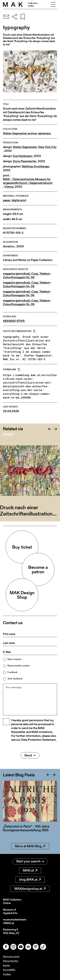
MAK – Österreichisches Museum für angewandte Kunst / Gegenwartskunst (28, 181)
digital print (19, 200)
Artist (8, 434)
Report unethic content (18, 666)
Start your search (30, 861)
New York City (47, 147)
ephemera (44, 133)
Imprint (6, 965)
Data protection (11, 961)
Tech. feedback (15, 679)
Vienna (9, 187)
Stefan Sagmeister (25, 147)
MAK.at (30, 870)
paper (7, 200)
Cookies (7, 974)
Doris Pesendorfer (25, 161)
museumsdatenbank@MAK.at (15, 921)
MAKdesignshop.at (30, 889)
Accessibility (9, 970)
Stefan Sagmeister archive (20, 133)
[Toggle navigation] (53, 4)
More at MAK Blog (30, 846)
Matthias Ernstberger (36, 166)
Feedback (12, 672)
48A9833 (9, 321)
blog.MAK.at (30, 880)
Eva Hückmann (23, 156)
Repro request (14, 659)
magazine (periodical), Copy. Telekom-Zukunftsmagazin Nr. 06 (27, 275)
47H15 (20, 321)
